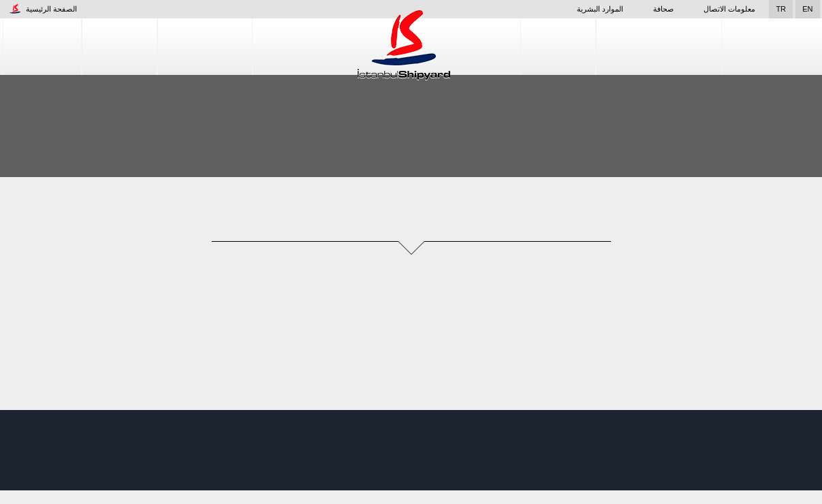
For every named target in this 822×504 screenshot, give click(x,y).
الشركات (43, 46)
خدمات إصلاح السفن (660, 46)
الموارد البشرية (580, 9)
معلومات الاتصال (729, 9)
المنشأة (120, 46)
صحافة (655, 9)
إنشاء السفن (205, 46)
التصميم (560, 46)
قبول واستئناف (751, 483)
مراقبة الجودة (771, 46)
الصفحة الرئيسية (43, 9)
